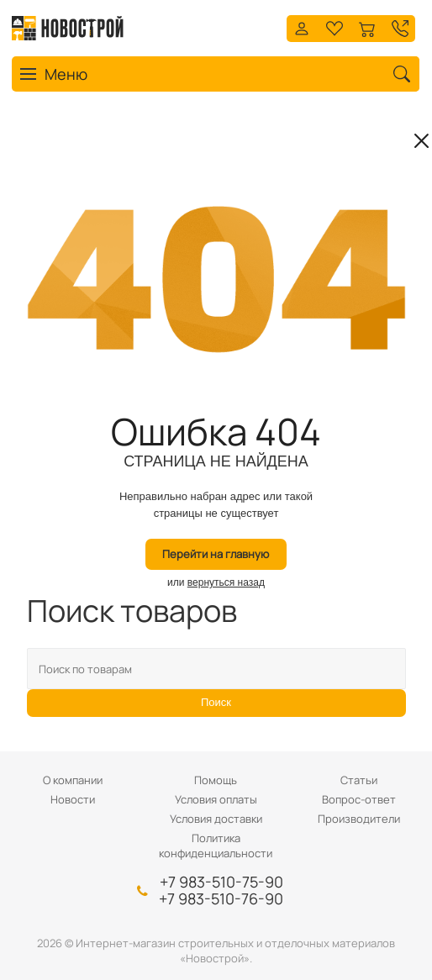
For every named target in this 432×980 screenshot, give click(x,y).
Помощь (216, 780)
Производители (359, 819)
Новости (73, 799)
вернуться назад (226, 582)
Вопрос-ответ (359, 799)
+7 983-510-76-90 (221, 898)
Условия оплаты (216, 799)
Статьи (359, 780)
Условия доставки (216, 819)
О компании (73, 780)
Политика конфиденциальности (216, 846)
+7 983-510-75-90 (221, 882)
